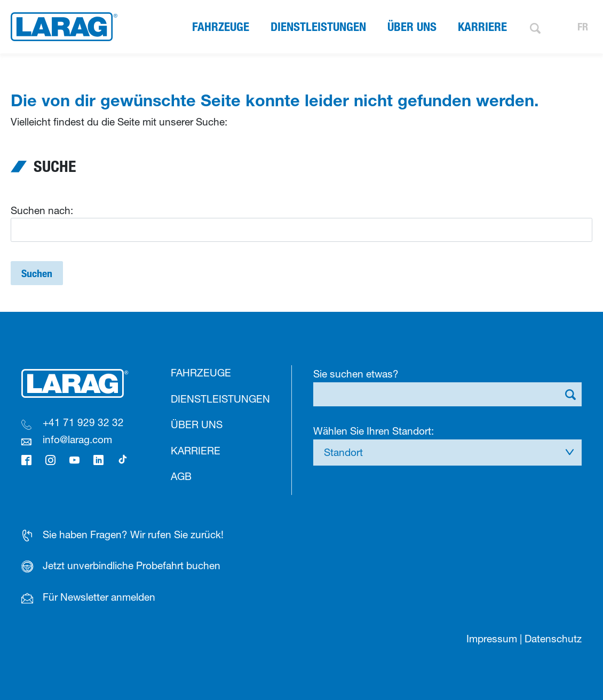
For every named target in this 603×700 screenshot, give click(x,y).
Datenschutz (553, 639)
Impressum (492, 639)
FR (583, 27)
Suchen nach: (42, 210)
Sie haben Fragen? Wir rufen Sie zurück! (133, 534)
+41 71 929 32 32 (83, 422)
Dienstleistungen (318, 27)
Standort (343, 452)
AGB (181, 476)
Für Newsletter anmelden (99, 597)
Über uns (412, 27)
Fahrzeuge (221, 27)
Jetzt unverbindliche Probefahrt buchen (132, 565)
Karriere (482, 27)
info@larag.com (77, 439)
